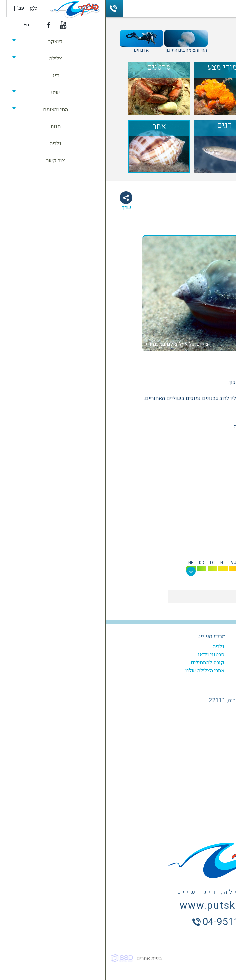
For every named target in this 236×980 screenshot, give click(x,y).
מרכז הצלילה (163, 636)
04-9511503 (8, 8)
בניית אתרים (43, 958)
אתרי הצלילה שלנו (98, 671)
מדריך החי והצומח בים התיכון (184, 35)
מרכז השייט (105, 636)
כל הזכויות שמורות (212, 958)
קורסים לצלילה (162, 655)
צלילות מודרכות (161, 663)
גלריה (112, 647)
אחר (195, 362)
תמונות (177, 229)
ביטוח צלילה (165, 679)
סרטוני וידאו (105, 655)
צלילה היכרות (164, 671)
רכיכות (176, 362)
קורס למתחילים (101, 663)
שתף (20, 208)
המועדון (169, 647)
